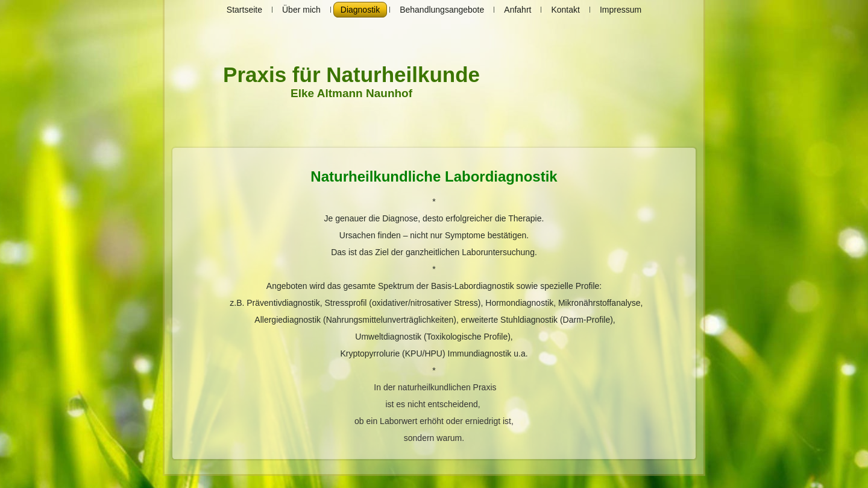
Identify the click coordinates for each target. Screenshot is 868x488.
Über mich (301, 10)
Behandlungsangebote (442, 10)
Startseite (244, 10)
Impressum (621, 10)
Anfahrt (517, 10)
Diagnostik (360, 10)
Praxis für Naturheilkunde (351, 74)
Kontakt (565, 10)
